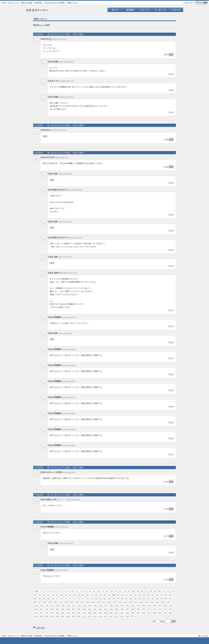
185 (84, 613)
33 (172, 591)
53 (118, 595)
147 (160, 606)
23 (129, 591)
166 (122, 609)
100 (44, 602)
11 (77, 591)
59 (144, 595)
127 (52, 606)
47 (92, 595)
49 (100, 595)
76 (79, 598)
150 (36, 609)
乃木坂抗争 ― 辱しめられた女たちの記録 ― (50, 2)
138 (111, 606)
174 (165, 609)
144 (143, 606)
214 (100, 616)
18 (107, 591)
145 (149, 606)
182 (68, 613)
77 (83, 598)
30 (159, 591)
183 (73, 613)
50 (105, 595)
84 (113, 598)
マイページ (145, 10)
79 (92, 598)
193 (127, 613)
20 (116, 591)
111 (104, 602)
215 (106, 616)
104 (66, 602)
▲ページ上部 (203, 635)
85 (118, 598)
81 (100, 598)
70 (53, 598)
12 (81, 591)
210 (79, 616)
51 (109, 595)
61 (153, 595)
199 (160, 613)
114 (120, 602)
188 (100, 613)
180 (57, 613)
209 (73, 616)
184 (79, 613)
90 (140, 598)
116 (131, 602)
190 (111, 613)
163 (106, 609)
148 (165, 606)
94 (157, 598)
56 (131, 595)
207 (63, 616)
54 (122, 595)
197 (149, 613)
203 (41, 616)
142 (133, 606)
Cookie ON (189, 3)
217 (116, 616)
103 (61, 602)
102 (55, 602)
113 (114, 602)
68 (44, 598)
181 (63, 613)
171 (149, 609)
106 (77, 602)
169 (138, 609)
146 (154, 606)
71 (57, 598)
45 (83, 595)
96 (166, 598)
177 (41, 613)
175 (170, 609)
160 (90, 609)
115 (125, 602)
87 (127, 598)
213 (95, 616)
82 (105, 598)
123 (168, 602)
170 (143, 609)
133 (84, 606)
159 (84, 609)
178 (47, 613)
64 (166, 595)
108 (88, 602)
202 (36, 616)
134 (90, 606)
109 (93, 602)
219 (127, 616)
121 (157, 602)
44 (79, 595)
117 (136, 602)
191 (116, 613)
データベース (160, 10)
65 (170, 595)
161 (95, 609)
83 (109, 598)
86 (122, 598)
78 (87, 598)
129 (63, 606)
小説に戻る (40, 628)
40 (61, 595)
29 (155, 591)
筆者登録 (130, 10)
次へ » (133, 616)
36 (44, 595)
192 (122, 613)
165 (116, 609)
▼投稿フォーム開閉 (41, 25)
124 (36, 606)
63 (161, 595)
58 (140, 595)
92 (148, 598)
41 (66, 595)
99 (40, 602)
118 (141, 602)
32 (168, 591)
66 (35, 598)
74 (70, 598)
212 (90, 616)
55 (127, 595)
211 (84, 616)
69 (48, 598)
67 (40, 598)
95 (161, 598)
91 (144, 598)
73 (66, 598)
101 (50, 602)
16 (98, 591)
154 (57, 609)
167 (127, 609)
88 (131, 598)
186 (90, 613)
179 (52, 613)
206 (57, 616)
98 (35, 602)
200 (165, 613)
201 (170, 613)
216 (111, 616)
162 (100, 609)
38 (53, 595)
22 (125, 591)
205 (52, 616)
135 (95, 606)
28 (151, 591)
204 (47, 616)
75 (74, 598)
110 (98, 602)
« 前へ (37, 591)
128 (57, 606)
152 (47, 609)
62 (157, 595)
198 (154, 613)
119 (147, 602)
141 (127, 606)
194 (133, 613)
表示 (45, 136)
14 (90, 591)
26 (142, 591)
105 (71, 602)
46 (87, 595)
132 (79, 606)
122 (163, 602)
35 (40, 595)
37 (48, 595)
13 (85, 591)
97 (170, 598)
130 (68, 606)
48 (96, 595)
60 (148, 595)
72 (61, 598)
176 (36, 613)
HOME (4, 2)
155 (63, 609)
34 (35, 595)
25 (138, 591)
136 (100, 606)
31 (164, 591)
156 (68, 609)
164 (111, 609)
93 (153, 598)
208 (68, 616)
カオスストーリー (14, 2)
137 (106, 606)
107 (82, 602)
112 (109, 602)
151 (41, 609)
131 (73, 606)
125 (41, 606)
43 (74, 595)
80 (96, 598)
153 (52, 609)
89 (135, 598)
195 (138, 613)
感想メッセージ (73, 2)
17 (103, 591)
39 (57, 595)
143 (138, 606)
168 (133, 609)
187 (95, 613)
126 (47, 606)
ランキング (175, 10)
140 (122, 606)
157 (73, 609)
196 (143, 613)
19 (112, 591)
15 (94, 591)
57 (135, 595)
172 (154, 609)
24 (133, 591)
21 (120, 591)
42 (70, 595)
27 (146, 591)
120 (152, 602)
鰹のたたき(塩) (27, 2)
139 (116, 606)
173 (160, 609)
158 (79, 609)
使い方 (115, 10)
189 (106, 613)
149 (170, 606)
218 (122, 616)
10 (72, 591)
